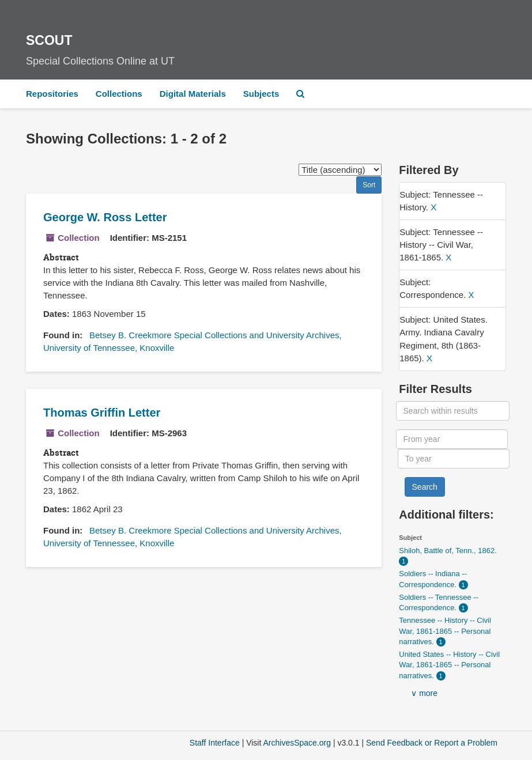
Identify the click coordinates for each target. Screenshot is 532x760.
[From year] (452, 439)
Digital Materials (193, 94)
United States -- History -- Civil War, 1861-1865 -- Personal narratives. (449, 665)
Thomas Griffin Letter (102, 413)
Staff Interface (215, 743)
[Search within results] (453, 411)
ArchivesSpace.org (297, 743)
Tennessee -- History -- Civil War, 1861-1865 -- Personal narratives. (445, 631)
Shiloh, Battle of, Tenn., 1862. (448, 551)
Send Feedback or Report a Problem (432, 743)
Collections (119, 94)
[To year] (454, 459)
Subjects (261, 94)
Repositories (52, 94)
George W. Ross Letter (105, 217)
